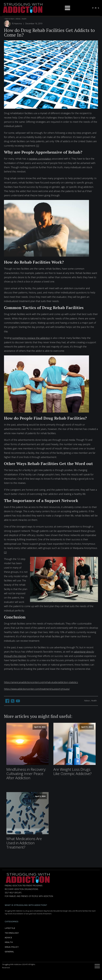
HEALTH (9, 942)
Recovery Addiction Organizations (22, 889)
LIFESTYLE (10, 928)
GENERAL (9, 952)
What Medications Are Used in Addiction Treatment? (24, 843)
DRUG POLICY (12, 947)
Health (24, 19)
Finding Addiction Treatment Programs (24, 886)
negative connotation (40, 159)
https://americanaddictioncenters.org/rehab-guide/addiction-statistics (41, 682)
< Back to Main (9, 19)
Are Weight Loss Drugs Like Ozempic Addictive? (72, 772)
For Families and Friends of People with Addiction (29, 896)
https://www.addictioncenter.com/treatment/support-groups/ (37, 689)
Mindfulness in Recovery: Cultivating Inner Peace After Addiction (26, 774)
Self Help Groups (13, 893)
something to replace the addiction (31, 338)
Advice (18, 19)
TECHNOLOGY (12, 933)
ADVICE (8, 938)
